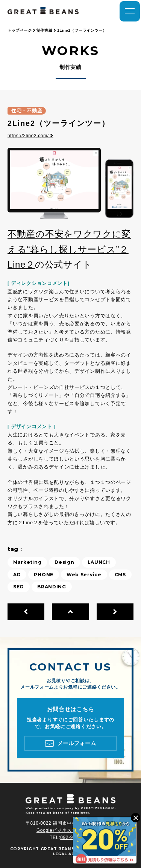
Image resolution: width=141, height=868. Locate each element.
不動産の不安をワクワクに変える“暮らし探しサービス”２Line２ (69, 249)
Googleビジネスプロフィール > (70, 830)
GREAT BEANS (58, 849)
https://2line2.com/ (30, 136)
